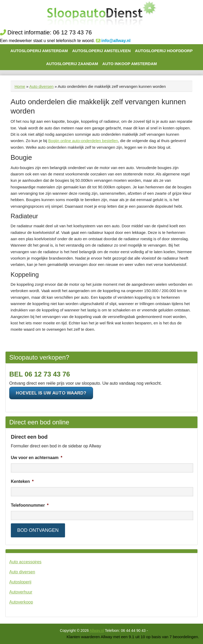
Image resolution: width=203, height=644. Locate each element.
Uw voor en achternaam (37, 458)
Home (20, 86)
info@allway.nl (116, 41)
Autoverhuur (21, 592)
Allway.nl (97, 631)
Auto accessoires (25, 562)
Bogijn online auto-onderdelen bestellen (83, 141)
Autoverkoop (21, 602)
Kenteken (22, 481)
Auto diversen (41, 86)
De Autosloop (102, 14)
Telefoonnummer (30, 505)
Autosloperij (20, 582)
